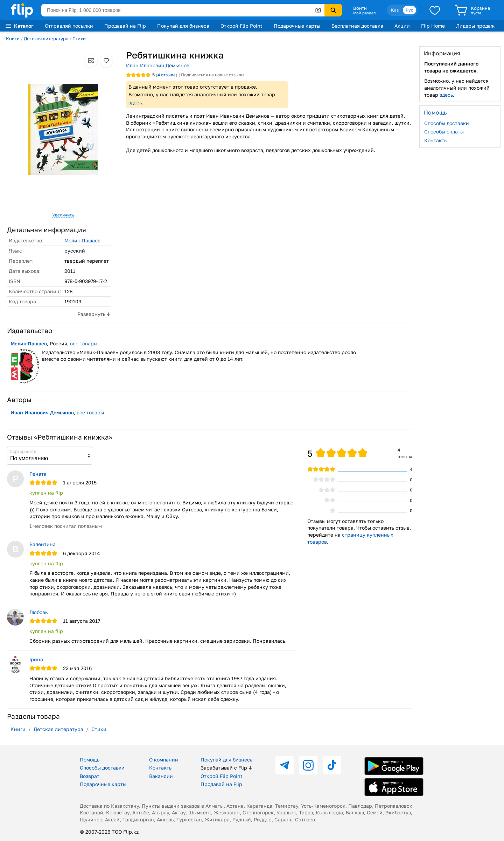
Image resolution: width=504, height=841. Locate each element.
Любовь (38, 612)
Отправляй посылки (69, 26)
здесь (135, 102)
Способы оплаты (444, 132)
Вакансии (161, 776)
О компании (164, 760)
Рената (38, 474)
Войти (360, 8)
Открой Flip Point (241, 26)
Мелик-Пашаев (82, 240)
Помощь (90, 760)
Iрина (36, 659)
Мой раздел (364, 13)
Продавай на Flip (125, 26)
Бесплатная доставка (357, 26)
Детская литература (46, 39)
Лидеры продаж (475, 26)
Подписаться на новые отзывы (213, 75)
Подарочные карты (297, 26)
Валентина (43, 544)
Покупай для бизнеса (183, 26)
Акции (402, 26)
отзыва (167, 75)
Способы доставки (447, 123)
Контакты (436, 140)
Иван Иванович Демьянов (158, 65)
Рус (409, 10)
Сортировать (23, 451)
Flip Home (433, 26)
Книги (13, 39)
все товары (84, 343)
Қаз (395, 10)
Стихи (79, 39)
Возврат (90, 776)
